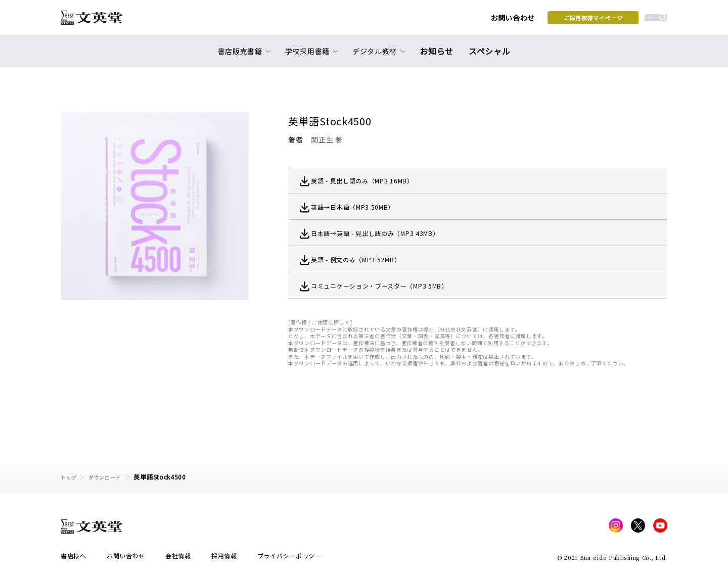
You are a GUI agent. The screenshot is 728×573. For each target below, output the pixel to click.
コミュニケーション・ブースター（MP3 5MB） (398, 285)
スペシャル (488, 57)
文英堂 (100, 21)
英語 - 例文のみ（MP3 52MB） (370, 259)
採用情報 (224, 559)
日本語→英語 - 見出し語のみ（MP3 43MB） (393, 233)
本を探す (622, 21)
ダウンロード (112, 477)
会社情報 (178, 559)
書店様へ (74, 559)
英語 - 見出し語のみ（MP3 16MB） (378, 180)
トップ (70, 477)
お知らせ (439, 57)
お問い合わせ (440, 21)
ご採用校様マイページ (521, 21)
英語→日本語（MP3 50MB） (367, 207)
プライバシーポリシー (289, 559)
